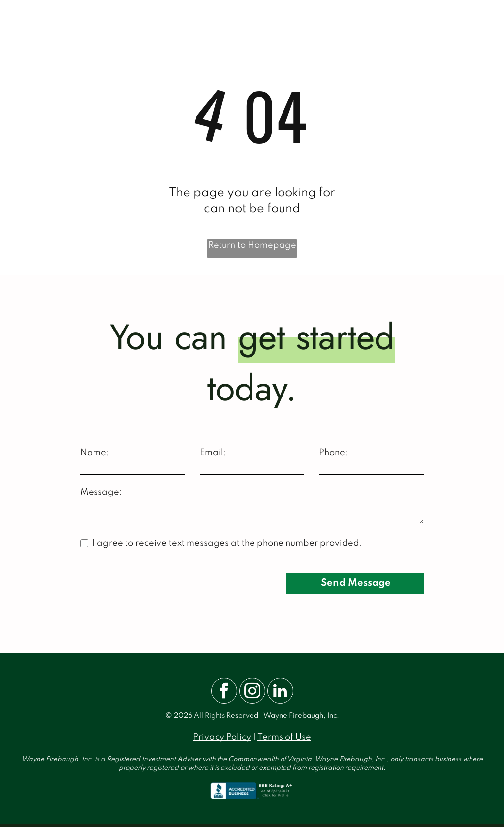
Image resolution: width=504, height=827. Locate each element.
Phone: (333, 453)
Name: (95, 453)
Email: (213, 453)
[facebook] (224, 692)
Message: (101, 492)
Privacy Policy (222, 737)
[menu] (482, 25)
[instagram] (252, 692)
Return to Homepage (252, 245)
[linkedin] (280, 692)
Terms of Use (284, 737)
